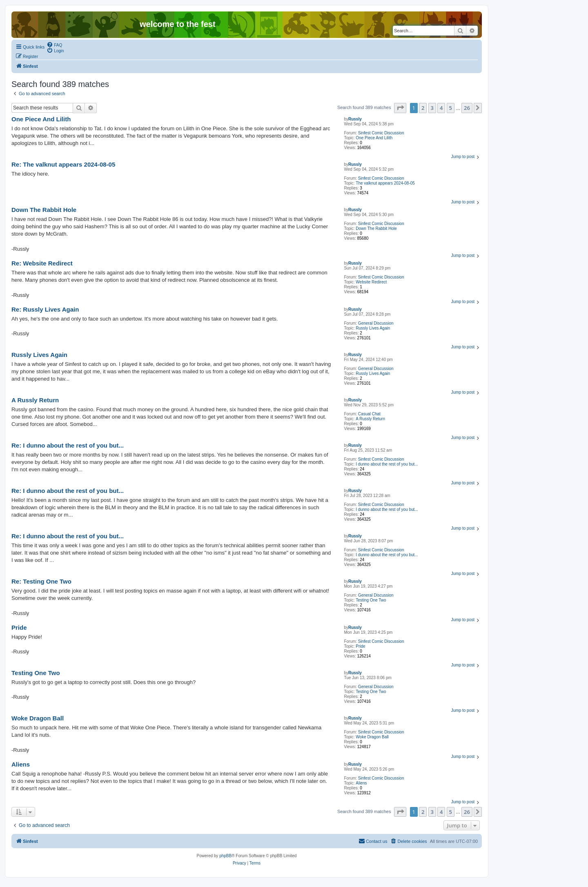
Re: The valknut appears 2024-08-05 (63, 164)
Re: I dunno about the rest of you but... (68, 445)
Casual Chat (369, 414)
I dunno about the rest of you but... (387, 464)
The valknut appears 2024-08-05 (385, 183)
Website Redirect (371, 282)
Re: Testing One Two (41, 581)
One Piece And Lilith (374, 138)
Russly (355, 119)
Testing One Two (371, 600)
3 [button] (432, 108)
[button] (400, 108)
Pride (360, 646)
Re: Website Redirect (42, 263)
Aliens (361, 783)
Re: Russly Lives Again (45, 309)
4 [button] (441, 108)
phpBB (225, 856)
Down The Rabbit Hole (376, 228)
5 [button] (451, 108)
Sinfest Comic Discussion (381, 133)
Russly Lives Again (373, 328)
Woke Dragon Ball (372, 737)
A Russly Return (370, 419)
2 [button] (423, 108)
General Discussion (376, 323)
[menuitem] (54, 45)
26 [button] (467, 108)
